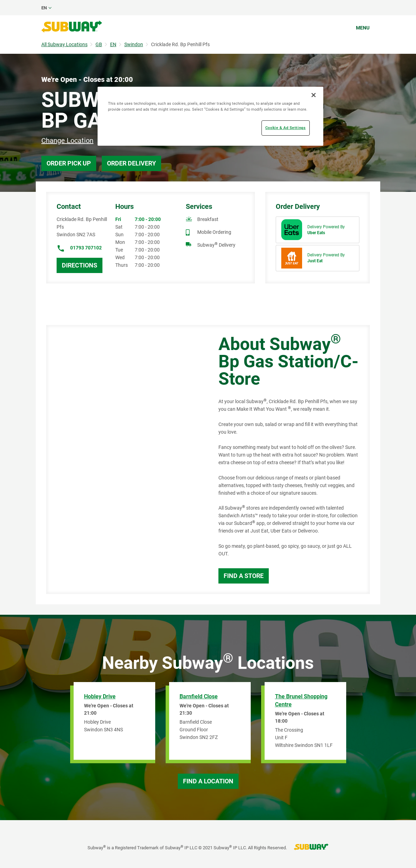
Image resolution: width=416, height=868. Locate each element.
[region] (210, 116)
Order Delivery (131, 163)
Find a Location (208, 781)
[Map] (124, 459)
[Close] (314, 95)
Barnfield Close (199, 696)
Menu (363, 28)
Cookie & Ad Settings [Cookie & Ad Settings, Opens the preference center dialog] (285, 128)
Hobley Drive (100, 696)
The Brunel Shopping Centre (301, 700)
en (44, 8)
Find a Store (244, 576)
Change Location (67, 141)
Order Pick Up (69, 163)
